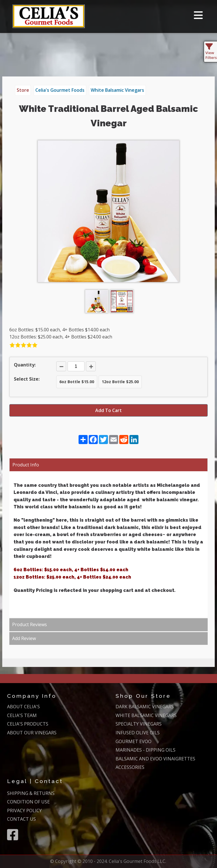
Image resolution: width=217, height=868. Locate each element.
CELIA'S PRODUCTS (28, 724)
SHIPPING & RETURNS (31, 793)
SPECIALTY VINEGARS (139, 724)
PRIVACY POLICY (24, 811)
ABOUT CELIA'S (23, 707)
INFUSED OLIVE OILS (138, 733)
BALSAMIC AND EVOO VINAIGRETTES (155, 759)
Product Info (26, 465)
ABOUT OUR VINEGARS (32, 733)
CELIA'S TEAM (22, 715)
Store (23, 90)
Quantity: (25, 365)
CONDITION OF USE (28, 802)
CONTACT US (21, 819)
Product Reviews (30, 624)
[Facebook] (13, 835)
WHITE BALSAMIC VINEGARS (146, 715)
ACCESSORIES (130, 767)
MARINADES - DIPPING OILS (146, 750)
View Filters (211, 53)
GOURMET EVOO (134, 741)
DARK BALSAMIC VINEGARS (145, 707)
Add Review (24, 638)
